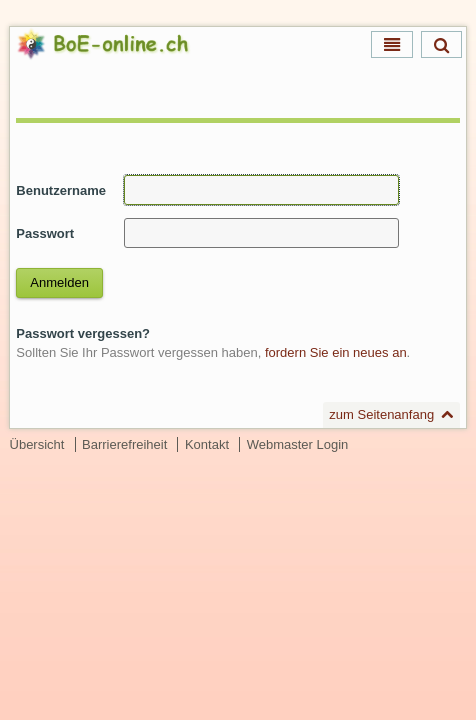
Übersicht (37, 444)
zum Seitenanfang (381, 414)
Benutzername (61, 190)
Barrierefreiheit (124, 444)
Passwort (45, 233)
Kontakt (207, 444)
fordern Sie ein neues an (336, 352)
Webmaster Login (298, 444)
